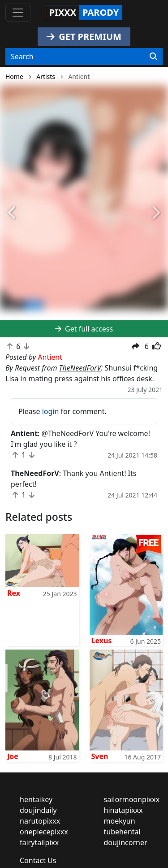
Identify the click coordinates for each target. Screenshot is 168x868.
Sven (100, 756)
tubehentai (122, 832)
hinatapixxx (123, 810)
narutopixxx (40, 821)
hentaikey (36, 799)
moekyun (120, 821)
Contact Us (38, 860)
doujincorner (126, 842)
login (51, 411)
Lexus (102, 641)
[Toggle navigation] (18, 13)
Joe (13, 756)
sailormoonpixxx (132, 799)
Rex (14, 593)
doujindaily (38, 810)
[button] (13, 213)
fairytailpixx (39, 842)
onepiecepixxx (44, 832)
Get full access (84, 329)
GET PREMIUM (84, 37)
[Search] (153, 57)
